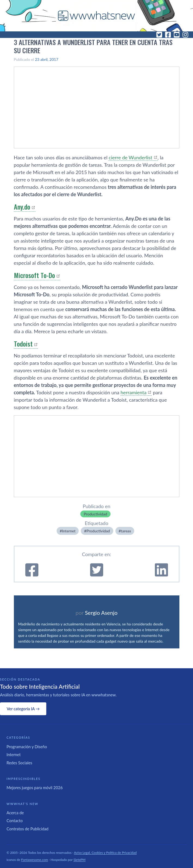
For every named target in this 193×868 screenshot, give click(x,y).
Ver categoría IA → (23, 709)
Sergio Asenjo (101, 613)
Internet (69, 531)
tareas (126, 531)
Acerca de (15, 813)
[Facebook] (168, 35)
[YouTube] (177, 35)
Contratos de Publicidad (27, 829)
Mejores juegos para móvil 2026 (35, 788)
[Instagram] (185, 35)
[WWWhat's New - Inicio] (97, 16)
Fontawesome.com (35, 860)
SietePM (79, 860)
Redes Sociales (19, 763)
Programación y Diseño (27, 747)
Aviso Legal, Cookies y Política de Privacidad (105, 853)
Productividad (95, 514)
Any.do (22, 207)
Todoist (23, 344)
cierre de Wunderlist (130, 157)
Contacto (15, 821)
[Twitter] (159, 35)
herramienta (134, 392)
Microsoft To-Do (34, 275)
